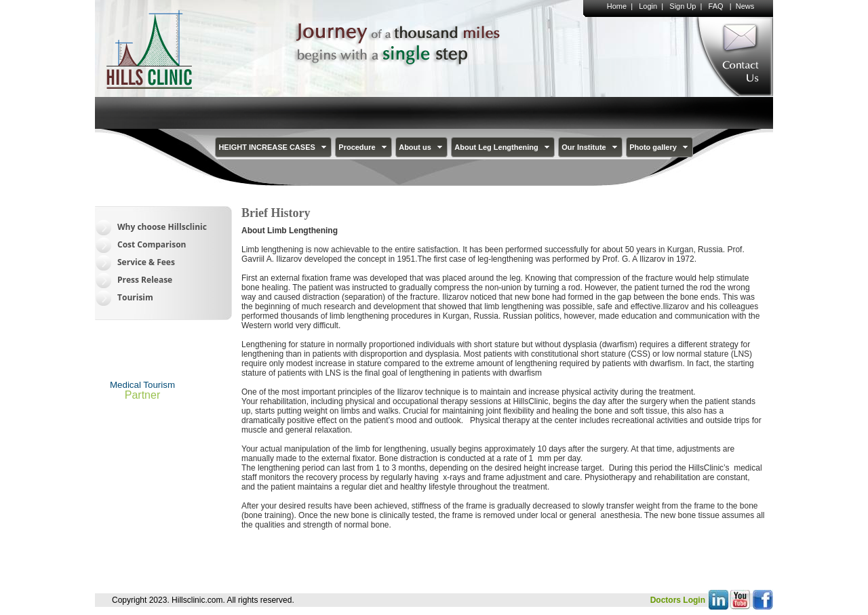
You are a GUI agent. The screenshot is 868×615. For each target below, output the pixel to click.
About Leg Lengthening (503, 147)
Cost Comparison (152, 244)
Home (617, 6)
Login (648, 6)
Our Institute (591, 147)
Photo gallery (660, 147)
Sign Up (683, 6)
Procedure (364, 147)
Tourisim (135, 297)
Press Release (145, 280)
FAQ (716, 6)
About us (422, 147)
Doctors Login (678, 600)
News (745, 6)
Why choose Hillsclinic (162, 227)
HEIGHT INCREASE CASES (274, 147)
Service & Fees (146, 262)
